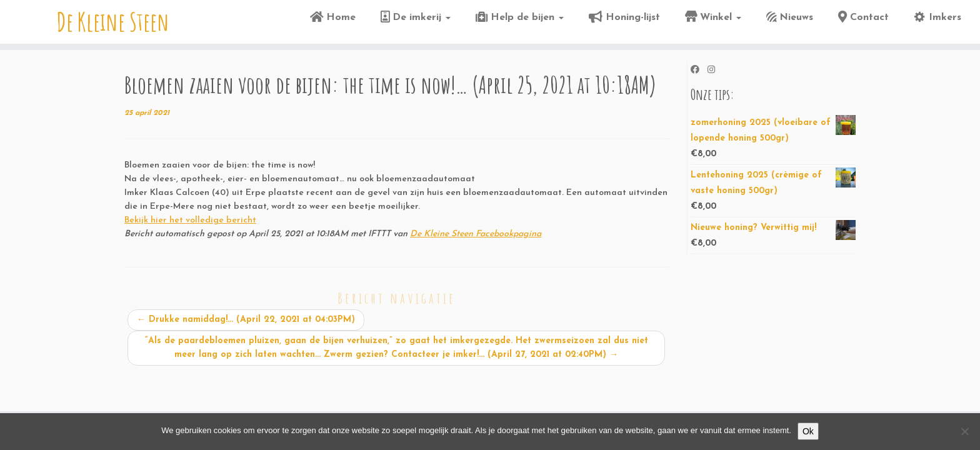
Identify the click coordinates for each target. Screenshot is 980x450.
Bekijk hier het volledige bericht (190, 220)
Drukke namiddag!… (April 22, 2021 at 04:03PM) (246, 320)
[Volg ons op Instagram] (715, 71)
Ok (808, 431)
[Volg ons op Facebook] (699, 71)
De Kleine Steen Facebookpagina (476, 234)
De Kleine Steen (113, 22)
